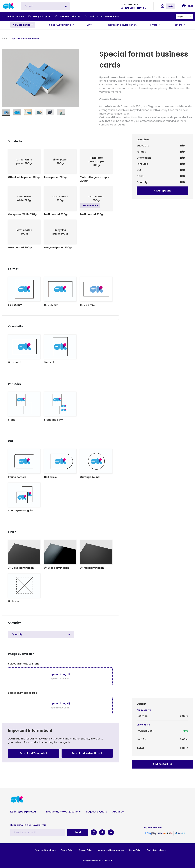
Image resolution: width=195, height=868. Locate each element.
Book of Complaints (156, 850)
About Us (118, 812)
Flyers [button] (155, 25)
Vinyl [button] (91, 25)
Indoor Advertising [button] (61, 25)
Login (170, 6)
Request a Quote (97, 812)
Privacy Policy (67, 850)
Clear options (163, 191)
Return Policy (135, 850)
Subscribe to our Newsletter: (28, 825)
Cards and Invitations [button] (123, 25)
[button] (23, 25)
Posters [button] (179, 25)
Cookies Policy (86, 850)
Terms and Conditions (45, 850)
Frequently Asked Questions (63, 812)
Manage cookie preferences (111, 850)
